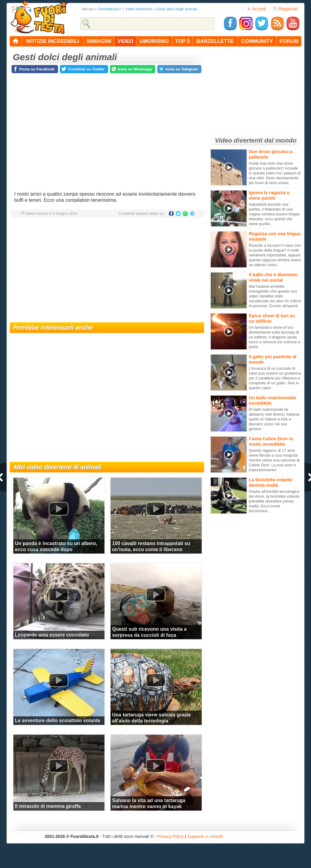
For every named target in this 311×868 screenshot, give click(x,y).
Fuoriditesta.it (109, 9)
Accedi (256, 9)
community (257, 41)
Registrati (285, 9)
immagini (99, 41)
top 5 (182, 41)
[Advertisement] (107, 271)
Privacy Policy (171, 836)
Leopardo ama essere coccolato (52, 635)
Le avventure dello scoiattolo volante (58, 720)
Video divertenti (138, 9)
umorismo (154, 41)
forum (289, 41)
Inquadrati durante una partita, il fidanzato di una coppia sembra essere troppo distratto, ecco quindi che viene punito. (274, 214)
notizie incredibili (53, 41)
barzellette (215, 41)
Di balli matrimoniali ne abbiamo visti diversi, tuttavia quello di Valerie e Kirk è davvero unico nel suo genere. (274, 419)
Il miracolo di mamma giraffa (48, 806)
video (125, 41)
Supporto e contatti (205, 836)
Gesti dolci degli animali (176, 9)
